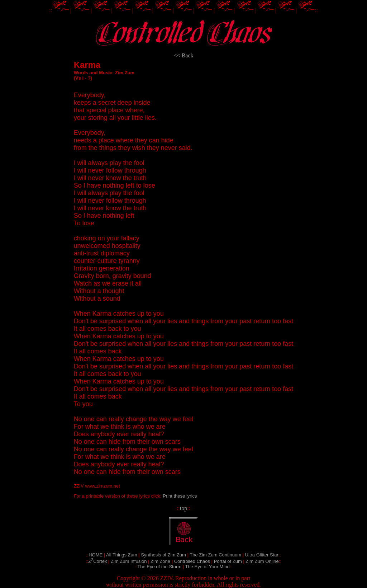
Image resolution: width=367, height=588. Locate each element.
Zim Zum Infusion (129, 561)
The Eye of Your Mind (207, 567)
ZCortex (97, 561)
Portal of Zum (228, 561)
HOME (96, 555)
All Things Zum (121, 555)
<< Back (184, 55)
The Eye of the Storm (159, 567)
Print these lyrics (180, 496)
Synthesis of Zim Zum (163, 555)
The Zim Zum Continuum (215, 555)
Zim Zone (160, 561)
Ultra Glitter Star (262, 555)
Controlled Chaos (192, 561)
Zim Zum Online (262, 561)
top (183, 508)
